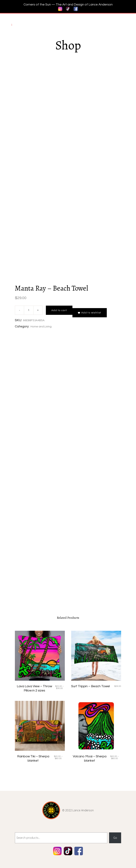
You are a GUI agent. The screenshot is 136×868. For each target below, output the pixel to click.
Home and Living (41, 327)
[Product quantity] (29, 310)
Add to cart (59, 310)
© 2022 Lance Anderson (78, 810)
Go (115, 838)
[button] (90, 313)
